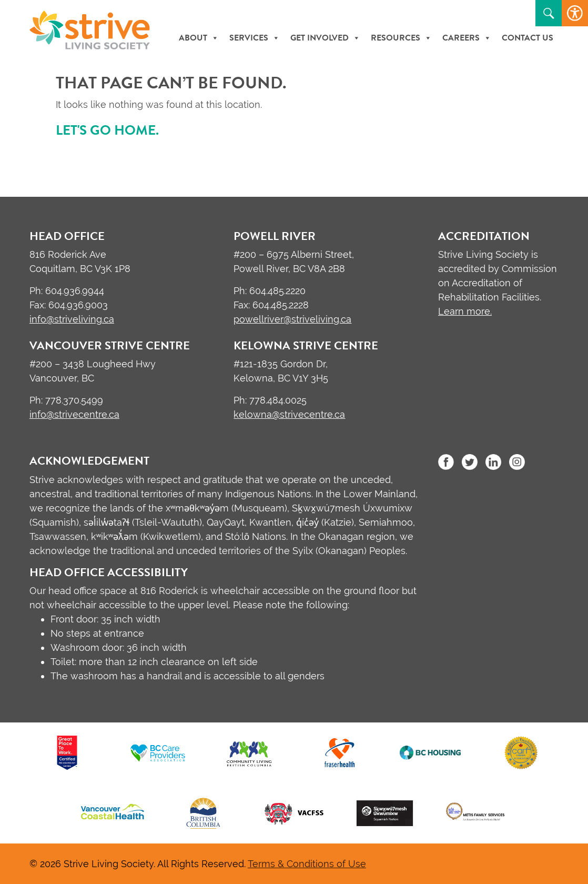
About (199, 38)
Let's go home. (107, 130)
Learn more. (465, 311)
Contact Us (528, 38)
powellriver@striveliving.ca (292, 319)
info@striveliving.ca (72, 319)
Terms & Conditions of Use (307, 864)
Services (255, 38)
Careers (467, 38)
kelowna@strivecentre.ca (289, 414)
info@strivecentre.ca (74, 414)
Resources (401, 38)
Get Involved (325, 38)
